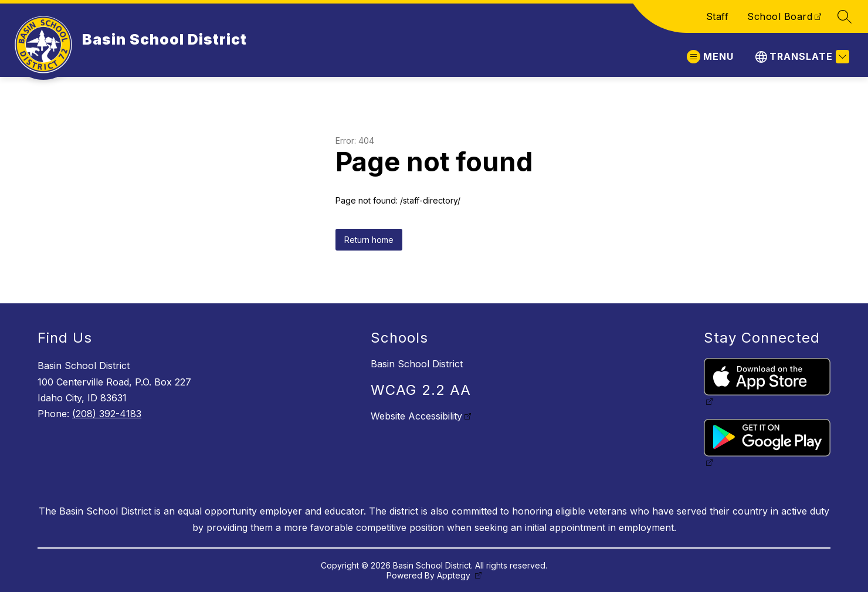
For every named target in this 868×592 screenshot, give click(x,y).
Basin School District (417, 364)
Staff (718, 16)
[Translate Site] (801, 57)
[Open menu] (710, 57)
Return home (369, 240)
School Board (780, 16)
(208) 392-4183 (107, 414)
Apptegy (455, 575)
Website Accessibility (416, 416)
